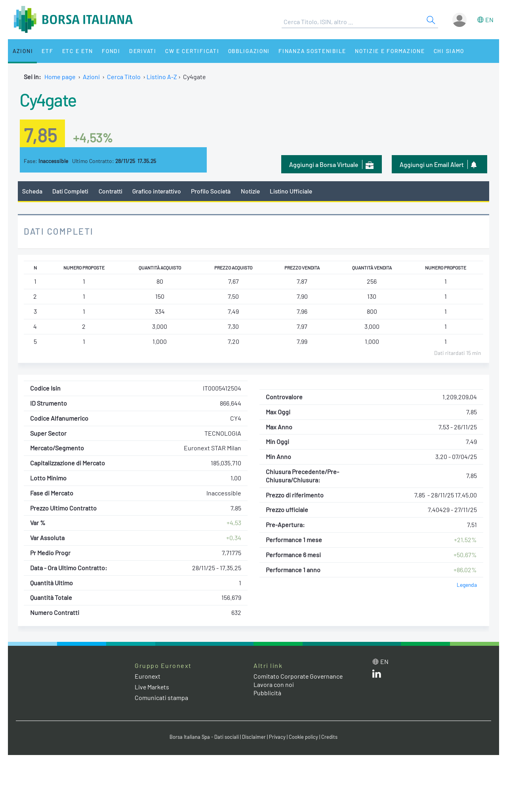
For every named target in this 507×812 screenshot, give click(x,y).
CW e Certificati (189, 51)
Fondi (109, 51)
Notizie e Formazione (386, 51)
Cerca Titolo (124, 77)
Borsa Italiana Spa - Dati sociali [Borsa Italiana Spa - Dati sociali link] (204, 737)
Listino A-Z (162, 77)
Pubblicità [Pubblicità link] (267, 693)
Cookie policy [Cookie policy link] (303, 737)
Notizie (252, 191)
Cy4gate (49, 99)
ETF (47, 51)
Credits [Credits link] (329, 737)
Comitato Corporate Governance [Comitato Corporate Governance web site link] (299, 676)
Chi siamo (445, 51)
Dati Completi (71, 191)
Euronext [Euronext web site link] (148, 676)
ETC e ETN (76, 51)
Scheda (32, 191)
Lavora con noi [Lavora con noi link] (274, 684)
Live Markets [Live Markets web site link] (152, 687)
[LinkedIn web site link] (377, 675)
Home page (60, 77)
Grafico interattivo (157, 191)
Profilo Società (212, 191)
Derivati (139, 51)
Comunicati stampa (161, 698)
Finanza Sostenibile (308, 51)
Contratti (111, 191)
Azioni (22, 51)
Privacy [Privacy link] (277, 737)
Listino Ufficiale (292, 191)
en (489, 20)
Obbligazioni (245, 51)
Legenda (467, 585)
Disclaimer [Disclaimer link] (254, 737)
